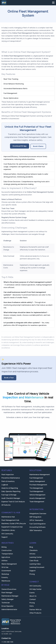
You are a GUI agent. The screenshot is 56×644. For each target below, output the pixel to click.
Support (5, 537)
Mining (4, 547)
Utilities (4, 561)
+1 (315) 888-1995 (7, 642)
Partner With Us (35, 610)
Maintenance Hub (8, 517)
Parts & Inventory (8, 481)
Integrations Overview (38, 514)
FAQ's (32, 606)
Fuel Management (36, 478)
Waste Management (9, 564)
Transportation (7, 554)
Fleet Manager (7, 593)
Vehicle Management (37, 495)
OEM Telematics (36, 530)
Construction (7, 550)
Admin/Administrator (9, 609)
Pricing (32, 574)
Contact (33, 599)
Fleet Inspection (8, 475)
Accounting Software (37, 527)
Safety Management (37, 481)
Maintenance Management (40, 475)
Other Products (35, 613)
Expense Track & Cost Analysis (13, 502)
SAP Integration (35, 517)
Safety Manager (8, 599)
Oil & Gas (5, 567)
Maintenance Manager (10, 596)
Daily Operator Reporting (11, 491)
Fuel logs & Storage (9, 495)
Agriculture (6, 557)
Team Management (37, 502)
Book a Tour (9, 378)
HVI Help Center (35, 589)
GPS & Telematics (36, 520)
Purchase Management (38, 485)
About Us (33, 596)
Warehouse (6, 581)
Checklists (34, 550)
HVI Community (7, 534)
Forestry (5, 577)
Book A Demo (38, 146)
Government (6, 571)
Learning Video (35, 564)
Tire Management (36, 488)
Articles (32, 554)
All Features (6, 505)
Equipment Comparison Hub (12, 527)
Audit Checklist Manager (11, 498)
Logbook (5, 485)
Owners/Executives (9, 589)
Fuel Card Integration (38, 524)
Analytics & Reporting (10, 488)
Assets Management (37, 498)
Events (32, 593)
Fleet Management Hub (10, 520)
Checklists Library (8, 530)
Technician (6, 603)
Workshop (5, 574)
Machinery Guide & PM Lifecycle (14, 523)
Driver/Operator (7, 606)
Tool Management (36, 491)
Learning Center (36, 557)
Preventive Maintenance (11, 478)
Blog (31, 547)
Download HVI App (20, 146)
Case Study (34, 561)
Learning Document (37, 567)
